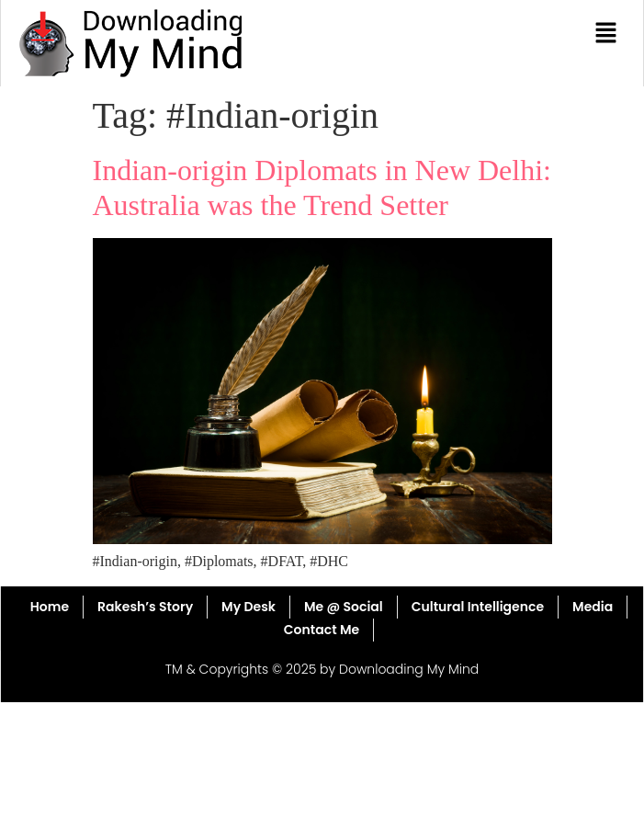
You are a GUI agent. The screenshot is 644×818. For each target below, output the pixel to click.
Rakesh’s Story (145, 607)
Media (593, 607)
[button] (606, 34)
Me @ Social (344, 607)
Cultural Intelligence (478, 607)
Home (50, 607)
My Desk (249, 607)
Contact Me (322, 630)
